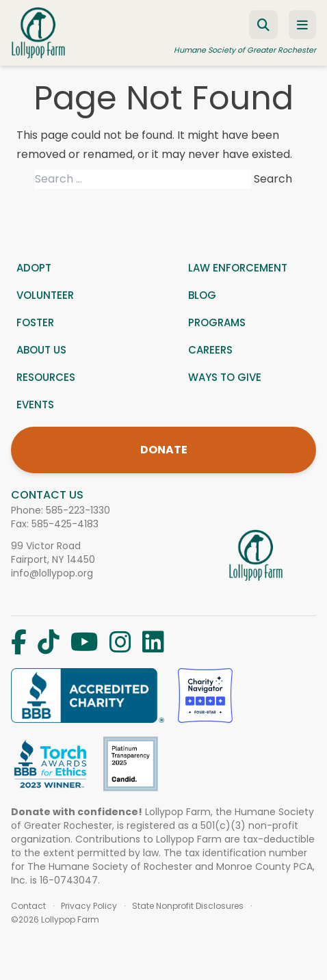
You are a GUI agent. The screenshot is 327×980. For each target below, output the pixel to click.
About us (41, 350)
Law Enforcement (238, 268)
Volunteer (45, 295)
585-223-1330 (78, 510)
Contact (28, 906)
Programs (217, 322)
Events (35, 405)
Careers (210, 350)
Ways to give (225, 377)
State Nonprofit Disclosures (188, 906)
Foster (35, 322)
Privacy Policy (89, 906)
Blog (202, 295)
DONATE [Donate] (164, 450)
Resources (46, 377)
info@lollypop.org (52, 573)
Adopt (34, 268)
